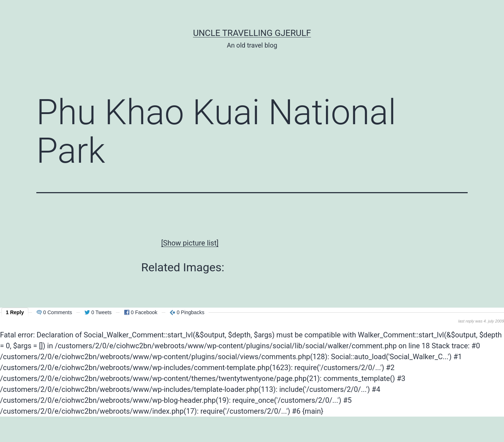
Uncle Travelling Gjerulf (252, 33)
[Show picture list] (190, 243)
